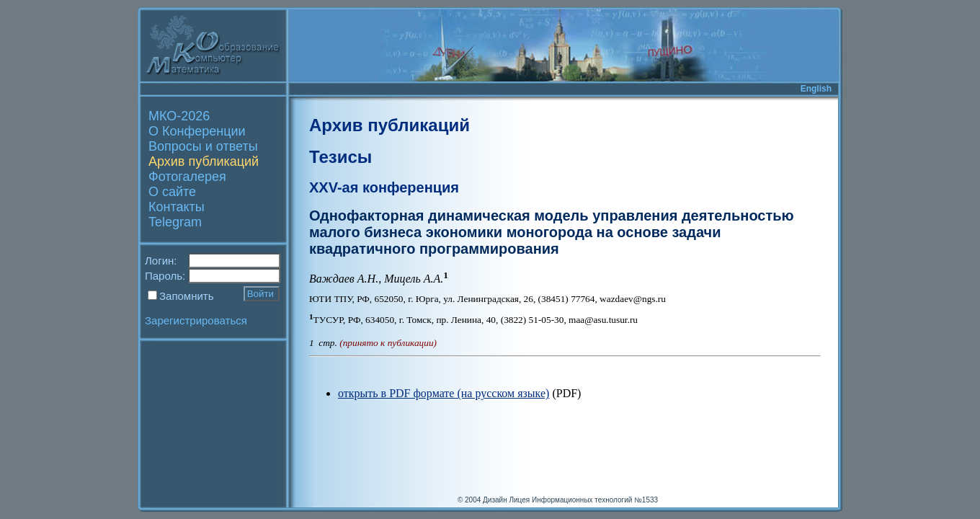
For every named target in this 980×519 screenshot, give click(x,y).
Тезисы (340, 157)
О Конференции (197, 131)
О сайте (172, 192)
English (816, 89)
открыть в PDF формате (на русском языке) (444, 393)
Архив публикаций (204, 161)
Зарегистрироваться (196, 320)
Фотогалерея (187, 177)
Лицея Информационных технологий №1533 (583, 500)
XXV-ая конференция (384, 187)
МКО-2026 (179, 116)
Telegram (175, 222)
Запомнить (187, 296)
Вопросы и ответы (203, 146)
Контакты (177, 207)
